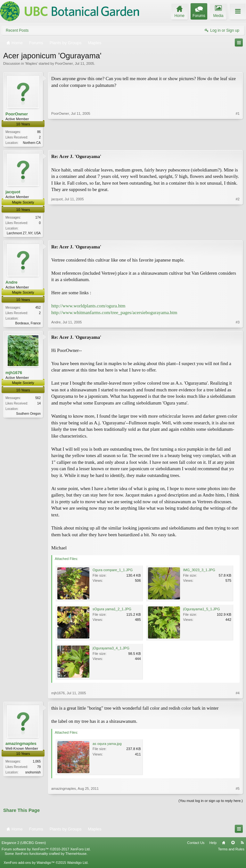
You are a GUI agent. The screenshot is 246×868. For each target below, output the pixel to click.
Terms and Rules (231, 850)
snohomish (33, 774)
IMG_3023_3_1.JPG (199, 572)
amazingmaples (21, 745)
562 (38, 400)
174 (38, 218)
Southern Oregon (28, 415)
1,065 (37, 763)
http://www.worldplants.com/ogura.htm (88, 307)
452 (38, 309)
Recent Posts (17, 30)
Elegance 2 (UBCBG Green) (24, 844)
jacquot (13, 192)
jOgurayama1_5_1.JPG (202, 611)
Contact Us (196, 844)
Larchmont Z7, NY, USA (24, 234)
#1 (238, 142)
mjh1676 (14, 374)
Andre (12, 283)
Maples (31, 63)
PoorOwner (64, 63)
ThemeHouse (76, 855)
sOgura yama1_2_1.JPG (112, 611)
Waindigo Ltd (77, 864)
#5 (238, 790)
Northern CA (32, 143)
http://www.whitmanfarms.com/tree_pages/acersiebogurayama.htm (114, 314)
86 (39, 132)
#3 (238, 323)
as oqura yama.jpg (107, 745)
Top (233, 844)
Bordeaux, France (28, 325)
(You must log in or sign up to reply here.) (211, 802)
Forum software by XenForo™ (46, 850)
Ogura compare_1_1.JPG (113, 572)
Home (224, 844)
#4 (238, 695)
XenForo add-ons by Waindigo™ (29, 864)
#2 (238, 233)
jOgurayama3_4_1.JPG (111, 650)
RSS (242, 844)
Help (213, 844)
